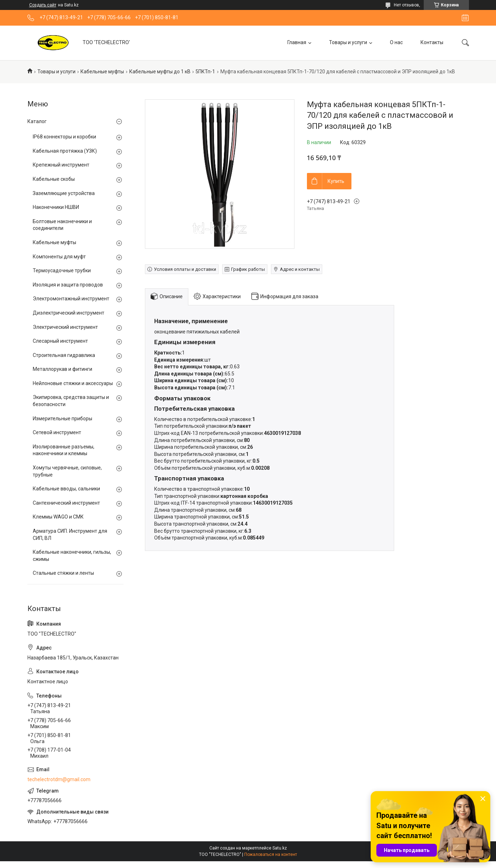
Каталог (37, 121)
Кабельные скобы (54, 179)
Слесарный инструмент (60, 341)
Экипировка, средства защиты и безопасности (71, 401)
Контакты (432, 42)
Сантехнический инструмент (66, 503)
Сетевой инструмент (57, 432)
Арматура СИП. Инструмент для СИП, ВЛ (70, 535)
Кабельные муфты (102, 72)
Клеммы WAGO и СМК (58, 517)
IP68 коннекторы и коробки (64, 137)
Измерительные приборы (62, 419)
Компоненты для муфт (59, 257)
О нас (396, 42)
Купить (336, 181)
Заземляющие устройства (64, 193)
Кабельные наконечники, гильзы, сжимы (72, 556)
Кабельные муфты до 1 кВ (160, 72)
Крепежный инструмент (61, 165)
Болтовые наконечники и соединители (62, 225)
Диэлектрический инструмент (69, 313)
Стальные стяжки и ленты (63, 573)
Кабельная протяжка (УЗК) (65, 151)
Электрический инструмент (65, 327)
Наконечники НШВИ (56, 207)
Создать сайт (43, 5)
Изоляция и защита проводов (68, 285)
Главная (297, 42)
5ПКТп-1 (205, 72)
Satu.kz (280, 848)
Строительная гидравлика (64, 355)
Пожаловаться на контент (271, 854)
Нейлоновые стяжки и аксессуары (73, 383)
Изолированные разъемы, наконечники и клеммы (64, 450)
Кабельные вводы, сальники (66, 489)
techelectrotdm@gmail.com (59, 779)
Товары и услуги (348, 42)
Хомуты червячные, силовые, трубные (67, 471)
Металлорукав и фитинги (62, 369)
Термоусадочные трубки (62, 270)
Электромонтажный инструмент (71, 299)
